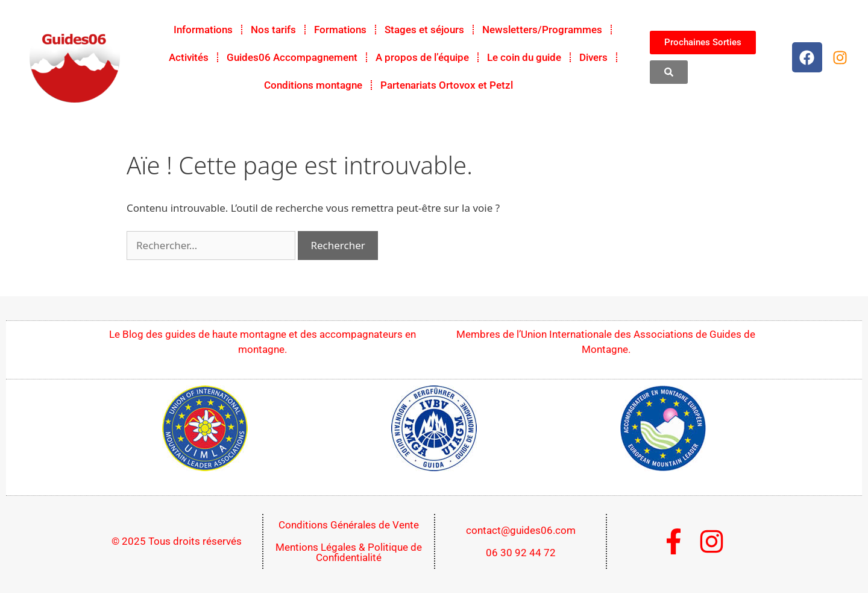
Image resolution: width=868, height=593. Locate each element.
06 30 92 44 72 (521, 553)
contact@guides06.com (521, 530)
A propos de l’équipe (422, 57)
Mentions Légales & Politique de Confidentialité (349, 552)
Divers (593, 57)
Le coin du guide (524, 57)
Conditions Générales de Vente (349, 525)
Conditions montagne (313, 85)
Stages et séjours (424, 30)
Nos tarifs (273, 30)
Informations (203, 30)
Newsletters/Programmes (542, 30)
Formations (340, 30)
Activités (189, 57)
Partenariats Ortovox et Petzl (447, 85)
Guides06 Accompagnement (292, 57)
